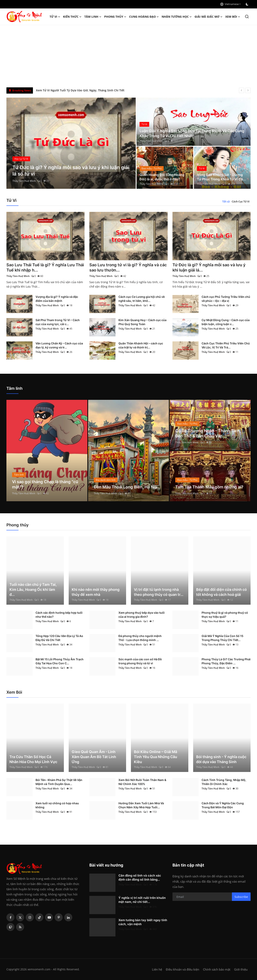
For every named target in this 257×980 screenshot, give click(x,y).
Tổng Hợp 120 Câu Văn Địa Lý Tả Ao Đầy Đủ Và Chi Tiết (59, 638)
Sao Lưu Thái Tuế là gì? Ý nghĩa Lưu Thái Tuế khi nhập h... (45, 267)
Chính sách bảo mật (217, 969)
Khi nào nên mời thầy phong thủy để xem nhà (96, 592)
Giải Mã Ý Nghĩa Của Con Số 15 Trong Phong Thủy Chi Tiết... (222, 638)
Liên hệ (157, 969)
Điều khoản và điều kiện (183, 969)
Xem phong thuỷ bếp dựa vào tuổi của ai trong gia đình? (142, 615)
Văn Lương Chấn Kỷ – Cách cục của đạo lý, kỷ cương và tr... (59, 345)
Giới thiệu (241, 969)
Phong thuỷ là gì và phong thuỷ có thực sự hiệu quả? (225, 615)
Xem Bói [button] (233, 17)
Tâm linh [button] (93, 17)
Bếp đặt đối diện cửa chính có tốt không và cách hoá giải (221, 592)
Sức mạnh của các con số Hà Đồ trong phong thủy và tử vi (140, 661)
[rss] (20, 927)
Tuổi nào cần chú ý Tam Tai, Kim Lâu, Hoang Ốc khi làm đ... (33, 590)
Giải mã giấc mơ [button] (209, 17)
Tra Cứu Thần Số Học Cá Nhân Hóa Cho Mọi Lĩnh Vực (33, 759)
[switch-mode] (248, 4)
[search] (247, 17)
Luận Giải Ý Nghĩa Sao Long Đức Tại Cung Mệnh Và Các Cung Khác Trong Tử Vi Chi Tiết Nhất (192, 133)
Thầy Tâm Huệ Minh (24, 181)
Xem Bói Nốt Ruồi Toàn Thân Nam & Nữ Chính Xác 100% (142, 782)
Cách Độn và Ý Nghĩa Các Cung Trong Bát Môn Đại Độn (223, 805)
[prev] (242, 90)
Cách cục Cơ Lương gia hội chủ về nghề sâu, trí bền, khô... (142, 299)
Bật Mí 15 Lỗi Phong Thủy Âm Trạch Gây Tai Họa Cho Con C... (60, 661)
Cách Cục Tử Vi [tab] (241, 201)
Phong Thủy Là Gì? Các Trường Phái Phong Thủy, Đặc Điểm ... (226, 661)
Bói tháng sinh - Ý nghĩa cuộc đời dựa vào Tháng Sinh (221, 759)
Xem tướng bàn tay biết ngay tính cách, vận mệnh (143, 922)
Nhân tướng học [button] (177, 17)
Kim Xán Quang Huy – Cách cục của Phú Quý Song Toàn (142, 322)
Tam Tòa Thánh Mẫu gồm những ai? (209, 487)
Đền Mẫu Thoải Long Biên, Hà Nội (125, 487)
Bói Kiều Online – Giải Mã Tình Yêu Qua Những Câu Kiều (156, 757)
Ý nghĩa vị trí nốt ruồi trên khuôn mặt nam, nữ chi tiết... (142, 900)
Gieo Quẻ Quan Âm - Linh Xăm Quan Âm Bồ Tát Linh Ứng (94, 757)
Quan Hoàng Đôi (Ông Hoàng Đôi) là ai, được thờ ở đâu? (162, 177)
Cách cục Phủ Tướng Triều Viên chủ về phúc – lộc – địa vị (226, 299)
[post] (71, 143)
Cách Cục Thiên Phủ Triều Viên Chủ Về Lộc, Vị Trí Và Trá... (226, 345)
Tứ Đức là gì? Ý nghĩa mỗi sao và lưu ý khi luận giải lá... (209, 267)
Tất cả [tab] (226, 201)
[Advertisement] (128, 55)
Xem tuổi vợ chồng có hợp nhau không (57, 805)
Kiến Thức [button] (72, 17)
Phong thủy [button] (115, 17)
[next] (248, 90)
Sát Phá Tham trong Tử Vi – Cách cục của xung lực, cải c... (58, 322)
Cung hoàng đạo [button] (144, 17)
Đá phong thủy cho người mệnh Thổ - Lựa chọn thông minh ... (140, 638)
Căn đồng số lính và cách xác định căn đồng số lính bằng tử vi (78, 90)
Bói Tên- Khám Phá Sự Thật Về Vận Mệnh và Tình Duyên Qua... (59, 782)
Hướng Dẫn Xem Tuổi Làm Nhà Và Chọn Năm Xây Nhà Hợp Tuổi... (141, 805)
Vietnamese (229, 4)
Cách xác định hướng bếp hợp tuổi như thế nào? (59, 615)
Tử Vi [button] (55, 17)
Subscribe (241, 897)
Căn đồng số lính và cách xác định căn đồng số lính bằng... (140, 877)
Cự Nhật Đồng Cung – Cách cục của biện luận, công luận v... (226, 322)
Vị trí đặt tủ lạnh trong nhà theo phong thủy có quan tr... (159, 592)
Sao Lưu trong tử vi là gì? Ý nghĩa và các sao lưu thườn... (128, 267)
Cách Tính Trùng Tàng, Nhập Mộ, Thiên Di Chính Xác (224, 782)
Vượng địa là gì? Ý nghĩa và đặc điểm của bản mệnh (57, 299)
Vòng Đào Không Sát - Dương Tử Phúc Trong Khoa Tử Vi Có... (221, 177)
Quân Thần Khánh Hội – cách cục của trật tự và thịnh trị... (141, 345)
